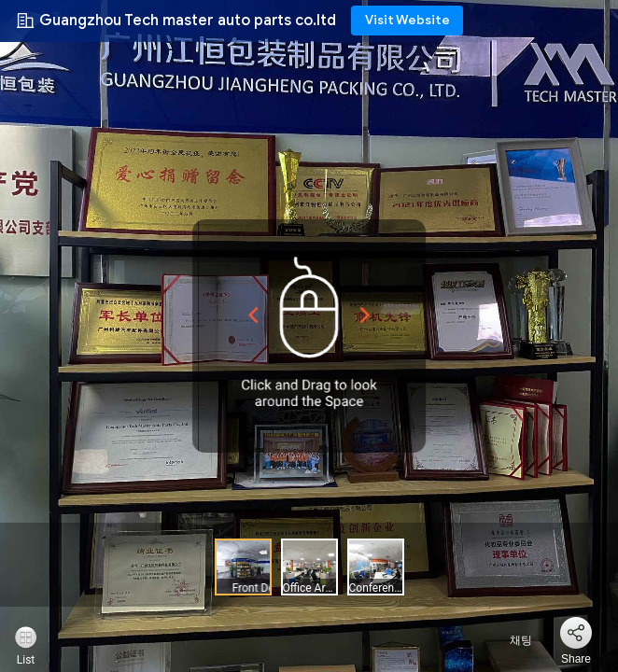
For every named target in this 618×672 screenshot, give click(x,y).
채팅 (510, 640)
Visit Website (407, 20)
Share (576, 659)
